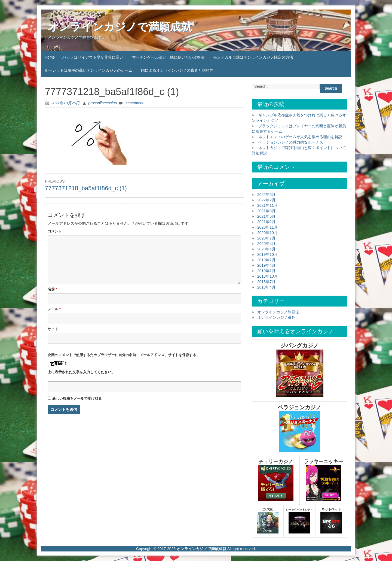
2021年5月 (266, 216)
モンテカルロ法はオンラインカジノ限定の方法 (253, 57)
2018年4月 (266, 287)
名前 (52, 289)
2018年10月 (267, 276)
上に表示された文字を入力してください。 (81, 372)
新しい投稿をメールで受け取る (77, 398)
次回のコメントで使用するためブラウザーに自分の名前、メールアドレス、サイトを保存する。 (124, 355)
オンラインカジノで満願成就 (120, 27)
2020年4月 (266, 244)
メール (54, 309)
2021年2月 (266, 222)
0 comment (134, 103)
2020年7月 (266, 238)
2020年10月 (267, 233)
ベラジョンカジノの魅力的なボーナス (291, 142)
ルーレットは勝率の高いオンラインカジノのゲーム (88, 70)
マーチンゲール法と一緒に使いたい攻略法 (168, 57)
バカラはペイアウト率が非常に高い (93, 57)
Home (50, 57)
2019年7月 (266, 260)
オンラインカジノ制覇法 (278, 312)
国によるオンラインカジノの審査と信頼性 (177, 70)
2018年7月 (266, 282)
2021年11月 (267, 205)
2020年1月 (266, 249)
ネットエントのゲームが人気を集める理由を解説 (300, 137)
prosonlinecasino (102, 103)
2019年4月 (266, 265)
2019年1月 (266, 271)
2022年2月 (266, 200)
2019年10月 (267, 254)
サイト (53, 329)
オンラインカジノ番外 (276, 317)
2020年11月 (267, 227)
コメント (55, 231)
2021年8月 (266, 211)
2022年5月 (266, 195)
